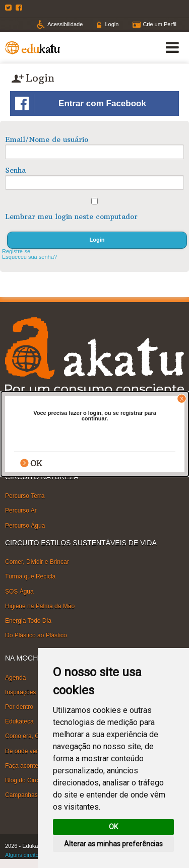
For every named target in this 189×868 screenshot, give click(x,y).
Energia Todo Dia (28, 621)
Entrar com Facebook (81, 103)
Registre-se (16, 251)
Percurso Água (25, 525)
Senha (15, 170)
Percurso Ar (21, 511)
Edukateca (19, 721)
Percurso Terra (25, 496)
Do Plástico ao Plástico (36, 635)
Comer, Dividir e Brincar (37, 562)
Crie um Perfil (160, 24)
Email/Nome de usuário (47, 139)
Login (112, 24)
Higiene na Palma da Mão (40, 606)
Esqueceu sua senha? (29, 257)
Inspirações (20, 692)
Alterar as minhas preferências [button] (113, 844)
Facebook (20, 8)
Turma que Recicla (30, 576)
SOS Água (19, 591)
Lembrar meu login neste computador (71, 216)
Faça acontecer (26, 766)
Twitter (10, 8)
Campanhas (21, 795)
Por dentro (19, 707)
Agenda (15, 678)
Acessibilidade (65, 24)
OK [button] (113, 827)
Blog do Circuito (26, 780)
